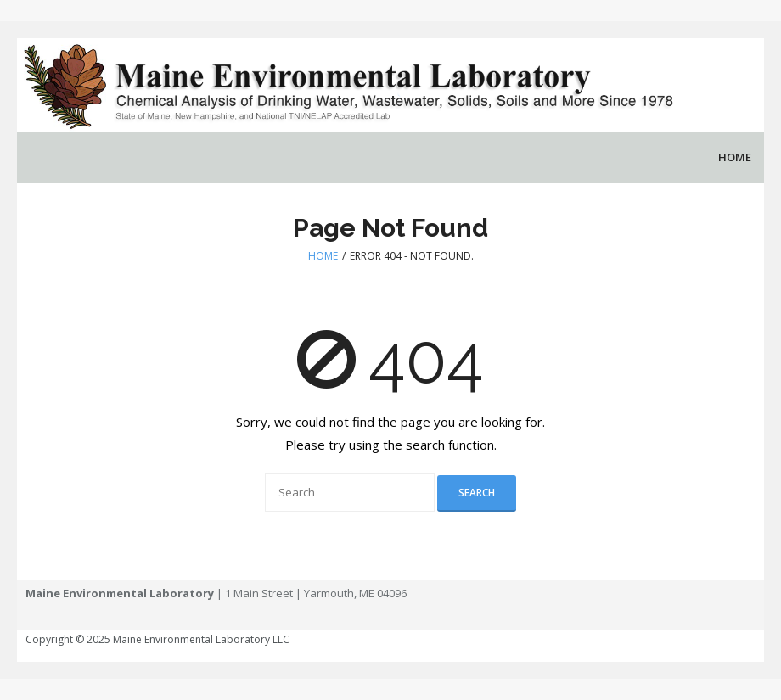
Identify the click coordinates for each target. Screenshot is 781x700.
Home (323, 256)
